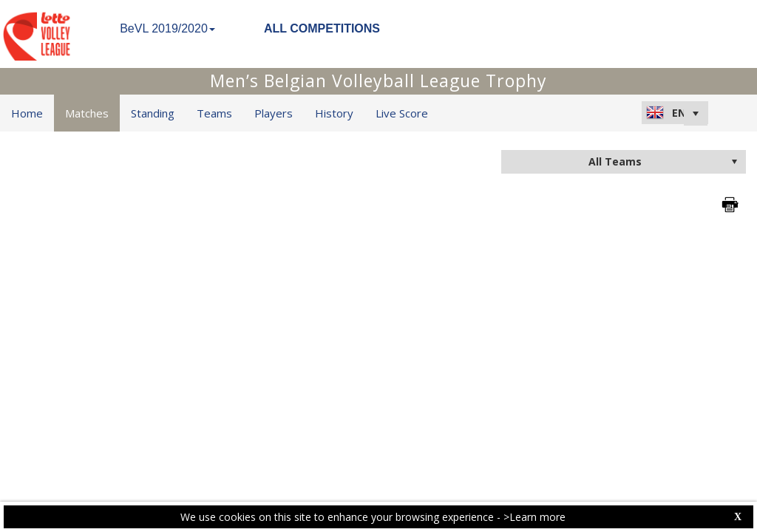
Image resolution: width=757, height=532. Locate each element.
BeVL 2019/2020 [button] (167, 28)
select (734, 162)
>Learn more (534, 517)
